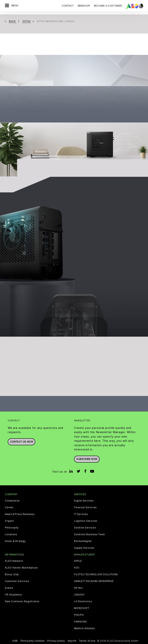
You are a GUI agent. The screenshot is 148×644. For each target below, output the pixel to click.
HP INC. (79, 588)
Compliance (12, 501)
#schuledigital (83, 541)
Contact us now (21, 442)
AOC (77, 568)
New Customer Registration (22, 601)
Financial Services (85, 507)
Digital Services (84, 501)
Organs (9, 521)
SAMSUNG (80, 622)
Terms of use (87, 641)
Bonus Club (12, 574)
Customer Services (17, 581)
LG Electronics (83, 601)
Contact (68, 6)
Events (9, 588)
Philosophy (12, 528)
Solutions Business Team (90, 534)
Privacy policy (56, 641)
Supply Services (84, 548)
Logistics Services (86, 521)
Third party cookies (32, 641)
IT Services (81, 514)
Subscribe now (87, 459)
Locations (11, 534)
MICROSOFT (82, 608)
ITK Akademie (13, 595)
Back (13, 21)
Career (9, 507)
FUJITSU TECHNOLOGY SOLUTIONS (96, 574)
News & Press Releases (20, 514)
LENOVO (79, 595)
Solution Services (85, 528)
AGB (15, 641)
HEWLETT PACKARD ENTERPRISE (94, 581)
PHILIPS (79, 615)
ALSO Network (14, 561)
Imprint (72, 641)
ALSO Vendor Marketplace (21, 568)
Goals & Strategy (15, 541)
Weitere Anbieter (85, 628)
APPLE (78, 561)
